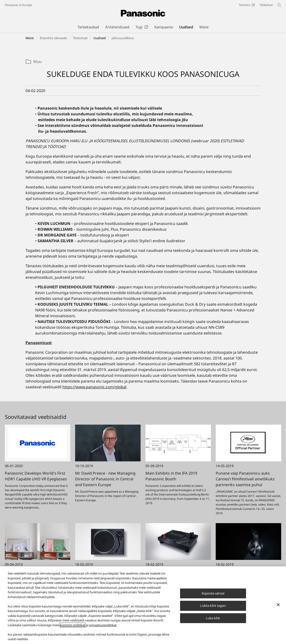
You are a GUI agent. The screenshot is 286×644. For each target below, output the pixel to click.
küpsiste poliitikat (73, 628)
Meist (30, 38)
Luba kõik (213, 621)
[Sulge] (278, 607)
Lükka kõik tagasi (213, 608)
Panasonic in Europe (18, 5)
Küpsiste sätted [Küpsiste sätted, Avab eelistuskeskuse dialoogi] (213, 596)
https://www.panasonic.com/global (94, 387)
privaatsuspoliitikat (103, 628)
